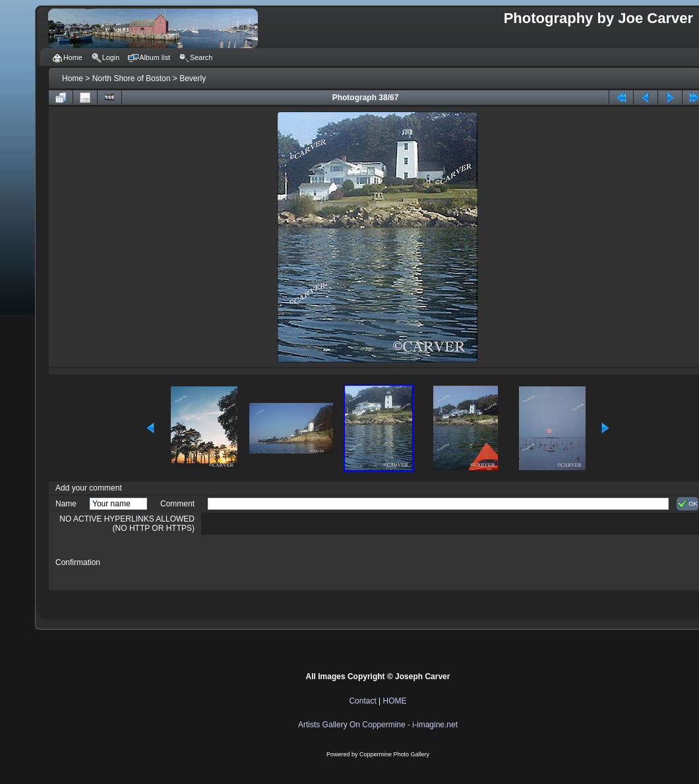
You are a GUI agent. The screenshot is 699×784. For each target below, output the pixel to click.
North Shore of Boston (132, 78)
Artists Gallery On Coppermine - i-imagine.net (378, 725)
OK (687, 504)
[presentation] (308, 562)
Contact (362, 701)
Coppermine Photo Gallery (394, 754)
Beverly (193, 78)
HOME (395, 701)
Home (73, 78)
